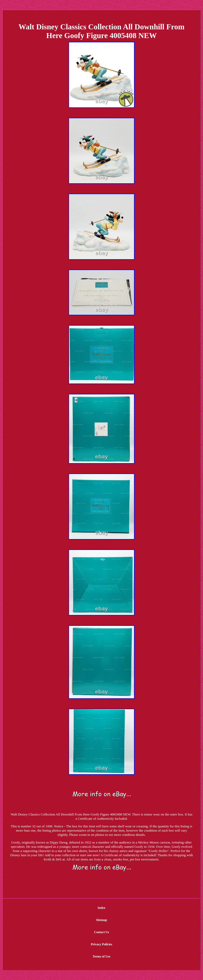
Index (101, 908)
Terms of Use (102, 956)
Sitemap (101, 920)
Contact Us (102, 932)
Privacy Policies (102, 944)
